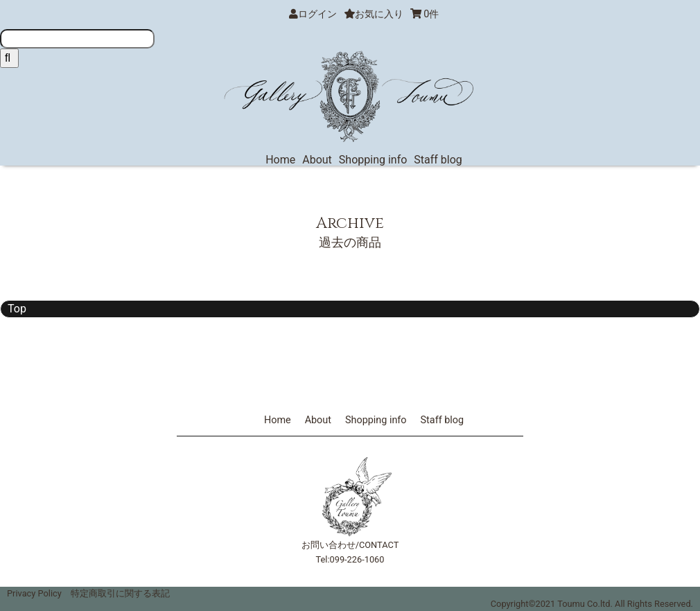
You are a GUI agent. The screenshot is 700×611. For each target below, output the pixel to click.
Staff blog (438, 160)
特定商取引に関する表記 (120, 593)
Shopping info (373, 160)
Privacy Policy (34, 593)
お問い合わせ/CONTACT (350, 545)
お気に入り (374, 14)
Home (280, 160)
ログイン (317, 14)
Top (17, 309)
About (317, 160)
